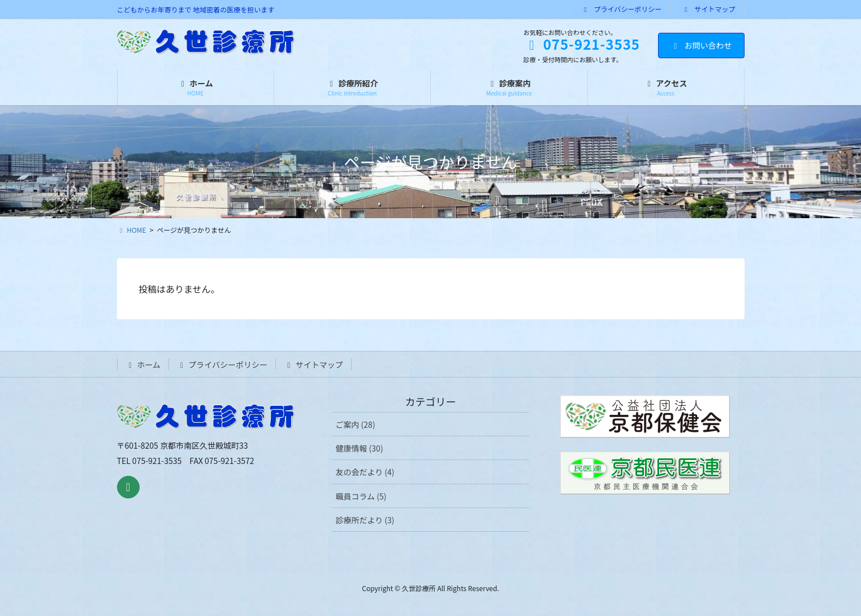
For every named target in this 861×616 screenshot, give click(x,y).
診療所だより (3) (365, 520)
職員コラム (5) (361, 496)
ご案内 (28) (355, 424)
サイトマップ (709, 9)
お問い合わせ (701, 45)
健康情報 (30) (359, 448)
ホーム (143, 365)
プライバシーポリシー (621, 9)
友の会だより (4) (365, 472)
